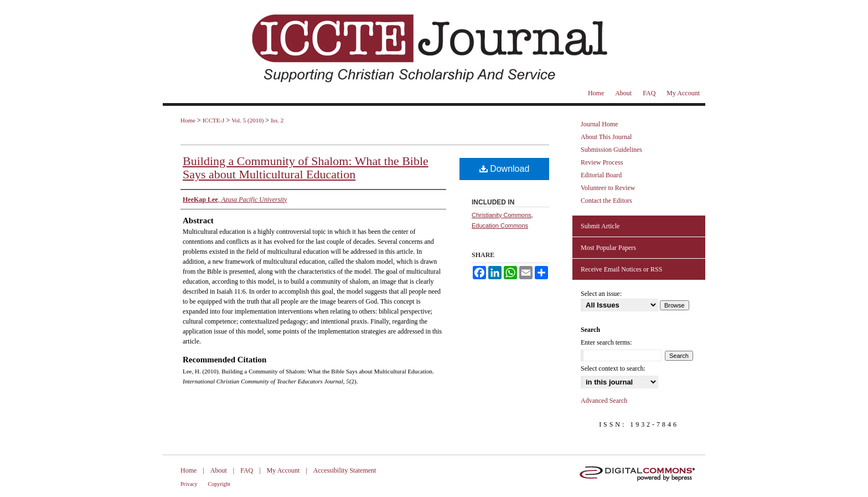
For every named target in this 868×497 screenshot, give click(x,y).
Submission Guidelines (611, 150)
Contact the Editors (606, 201)
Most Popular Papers (608, 248)
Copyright (219, 484)
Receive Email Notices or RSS (621, 269)
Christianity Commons (502, 215)
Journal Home (600, 124)
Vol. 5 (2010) (247, 120)
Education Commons (500, 226)
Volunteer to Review (608, 188)
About (219, 470)
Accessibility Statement (345, 470)
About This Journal (606, 137)
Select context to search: (613, 368)
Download (505, 169)
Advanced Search (604, 401)
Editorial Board (601, 175)
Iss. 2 (277, 120)
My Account (283, 470)
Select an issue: (601, 294)
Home (188, 120)
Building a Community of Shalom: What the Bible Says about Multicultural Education (306, 168)
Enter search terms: (606, 342)
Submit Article (600, 226)
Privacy (189, 484)
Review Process (602, 162)
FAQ (247, 470)
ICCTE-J (214, 120)
